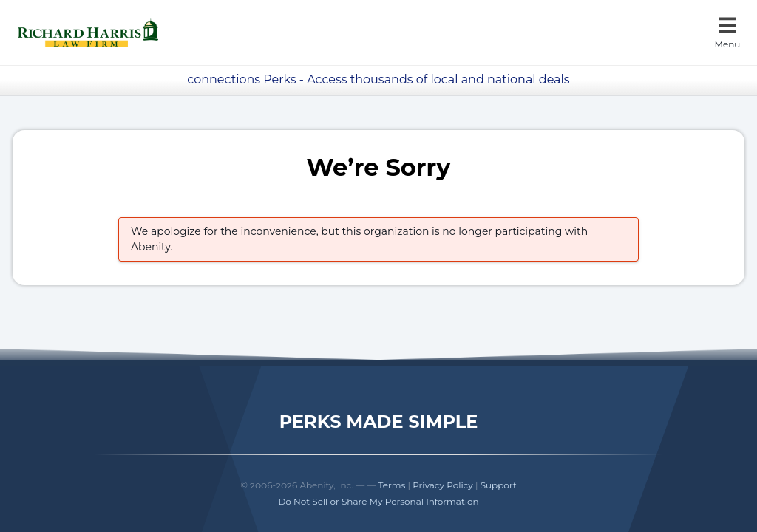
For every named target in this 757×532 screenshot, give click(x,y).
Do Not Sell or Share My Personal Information (378, 501)
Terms (392, 485)
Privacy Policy (443, 485)
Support (499, 485)
